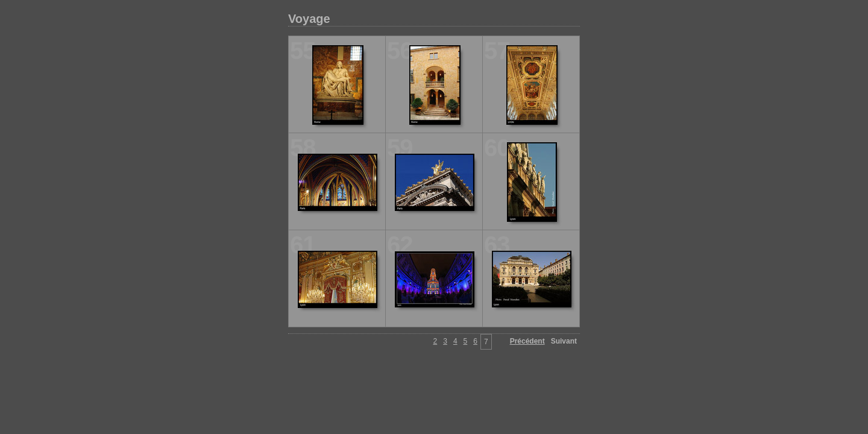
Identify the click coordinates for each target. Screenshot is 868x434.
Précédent (527, 341)
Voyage (309, 19)
